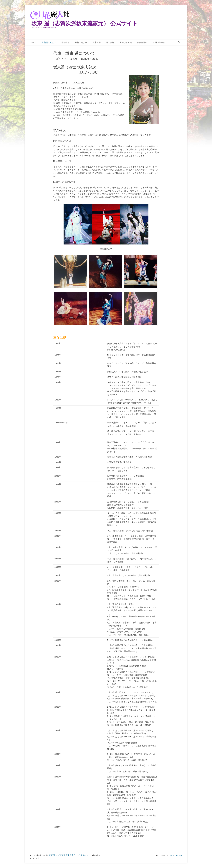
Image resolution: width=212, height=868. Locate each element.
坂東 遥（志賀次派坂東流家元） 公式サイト (87, 23)
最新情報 (65, 42)
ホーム (33, 42)
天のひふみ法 (126, 42)
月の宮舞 (110, 42)
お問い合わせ (159, 42)
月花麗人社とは (49, 42)
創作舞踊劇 (142, 42)
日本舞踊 (97, 42)
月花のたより (81, 42)
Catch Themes (175, 855)
